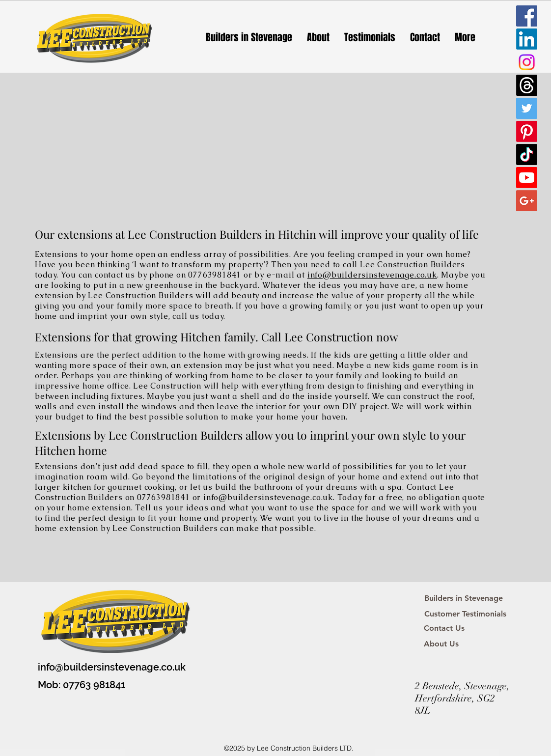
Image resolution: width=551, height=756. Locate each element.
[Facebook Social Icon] (527, 16)
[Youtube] (527, 178)
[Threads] (527, 85)
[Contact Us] (444, 628)
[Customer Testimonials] (465, 614)
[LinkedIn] (527, 39)
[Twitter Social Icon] (527, 108)
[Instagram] (527, 62)
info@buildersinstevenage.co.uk (372, 275)
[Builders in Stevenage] (464, 598)
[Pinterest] (527, 131)
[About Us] (441, 644)
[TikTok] (527, 154)
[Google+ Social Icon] (527, 201)
